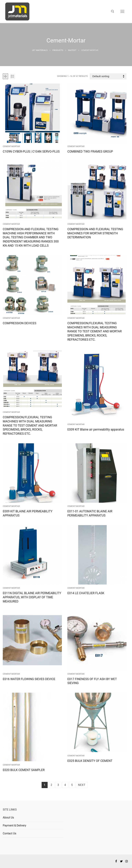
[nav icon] (122, 12)
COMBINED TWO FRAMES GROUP (90, 152)
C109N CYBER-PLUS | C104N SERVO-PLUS (31, 152)
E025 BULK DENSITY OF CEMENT (90, 761)
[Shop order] (108, 76)
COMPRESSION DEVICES (20, 323)
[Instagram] (127, 861)
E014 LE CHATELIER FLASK (86, 593)
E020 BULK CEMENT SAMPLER (24, 770)
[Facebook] (116, 861)
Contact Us (10, 833)
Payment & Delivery (15, 825)
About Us (8, 818)
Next (82, 785)
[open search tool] (113, 11)
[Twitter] (121, 861)
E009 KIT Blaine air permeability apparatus (96, 430)
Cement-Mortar (11, 146)
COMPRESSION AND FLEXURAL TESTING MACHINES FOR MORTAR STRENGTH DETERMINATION (95, 233)
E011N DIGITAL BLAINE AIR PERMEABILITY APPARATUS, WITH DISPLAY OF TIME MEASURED (32, 597)
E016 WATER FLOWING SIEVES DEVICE (29, 679)
